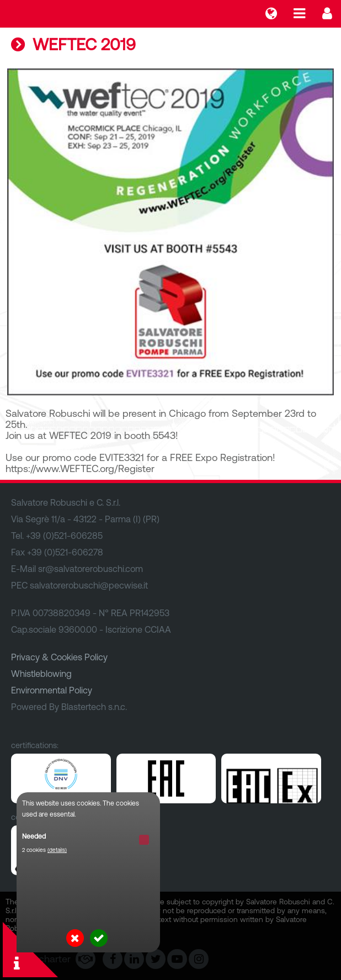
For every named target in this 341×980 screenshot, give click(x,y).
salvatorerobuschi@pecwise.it (89, 585)
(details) (57, 850)
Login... (327, 14)
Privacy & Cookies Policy (59, 657)
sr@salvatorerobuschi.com (90, 569)
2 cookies (44, 850)
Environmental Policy (52, 690)
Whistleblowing (41, 674)
